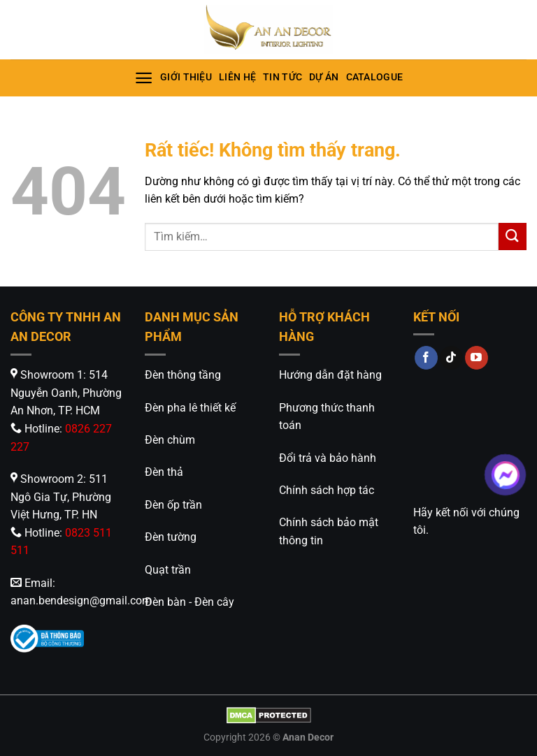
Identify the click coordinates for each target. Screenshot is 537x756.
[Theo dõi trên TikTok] (451, 358)
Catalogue (375, 77)
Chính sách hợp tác (327, 490)
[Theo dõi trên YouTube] (477, 358)
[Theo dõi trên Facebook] (426, 358)
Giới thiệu (186, 77)
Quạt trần (168, 570)
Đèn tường (171, 537)
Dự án (324, 77)
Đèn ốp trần (173, 505)
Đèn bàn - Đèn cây (189, 602)
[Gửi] (513, 237)
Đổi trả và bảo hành (328, 458)
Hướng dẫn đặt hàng (330, 375)
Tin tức (282, 77)
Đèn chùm (170, 440)
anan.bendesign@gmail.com (81, 601)
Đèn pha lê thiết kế (190, 408)
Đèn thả (164, 472)
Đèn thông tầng (183, 375)
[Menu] (144, 78)
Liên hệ (237, 77)
